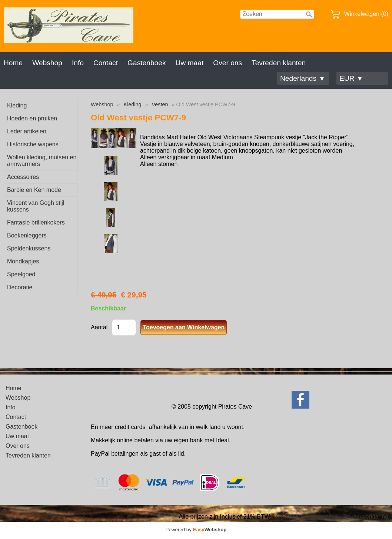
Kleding (17, 105)
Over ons (227, 63)
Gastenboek (147, 63)
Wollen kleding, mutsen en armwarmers (42, 161)
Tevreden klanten (279, 63)
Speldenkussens (29, 248)
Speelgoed (21, 274)
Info (78, 63)
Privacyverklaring (366, 517)
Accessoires (23, 177)
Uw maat (190, 63)
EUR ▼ (351, 78)
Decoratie (20, 287)
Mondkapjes (23, 261)
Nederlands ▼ (303, 78)
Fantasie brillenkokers (36, 222)
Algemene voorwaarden (307, 517)
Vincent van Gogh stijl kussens (36, 206)
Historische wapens (33, 144)
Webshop (47, 63)
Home (13, 63)
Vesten (160, 104)
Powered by (196, 530)
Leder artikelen (27, 131)
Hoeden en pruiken (32, 118)
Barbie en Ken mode (34, 190)
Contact (106, 63)
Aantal (99, 327)
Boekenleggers (27, 235)
